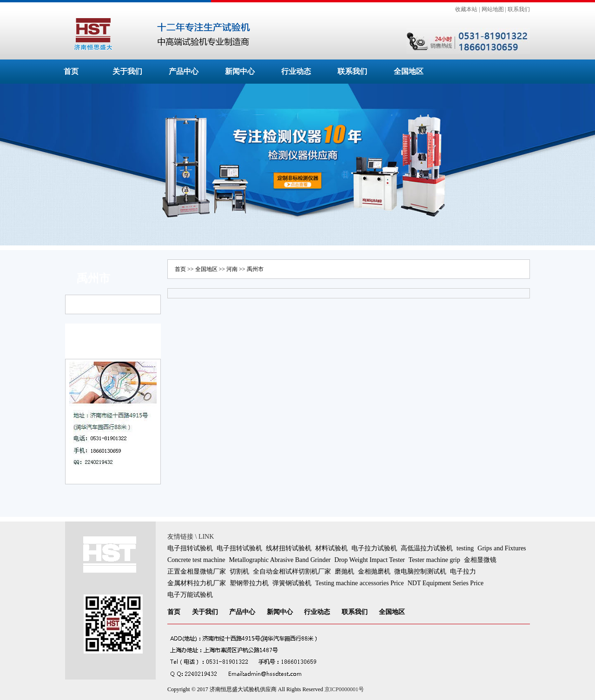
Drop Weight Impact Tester (370, 560)
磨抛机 (344, 571)
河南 (232, 269)
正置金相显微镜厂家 (197, 571)
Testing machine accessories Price (360, 583)
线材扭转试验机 (289, 548)
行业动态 (296, 71)
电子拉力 (463, 571)
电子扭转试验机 (190, 548)
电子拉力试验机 (374, 548)
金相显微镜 (480, 560)
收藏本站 (466, 9)
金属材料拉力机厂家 (197, 583)
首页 (71, 71)
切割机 (239, 571)
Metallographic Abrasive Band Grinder (280, 560)
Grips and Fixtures (502, 548)
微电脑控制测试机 (420, 571)
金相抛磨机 (374, 571)
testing (465, 548)
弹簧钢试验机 (292, 583)
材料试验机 (331, 548)
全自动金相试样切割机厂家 (292, 571)
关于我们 (127, 71)
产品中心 (184, 71)
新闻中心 (240, 71)
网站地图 (493, 9)
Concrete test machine (196, 560)
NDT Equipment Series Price (446, 583)
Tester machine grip (434, 560)
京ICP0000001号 (344, 689)
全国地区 (409, 71)
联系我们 (519, 9)
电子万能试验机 (190, 595)
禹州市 (255, 269)
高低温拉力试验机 (427, 548)
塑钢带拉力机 (249, 583)
